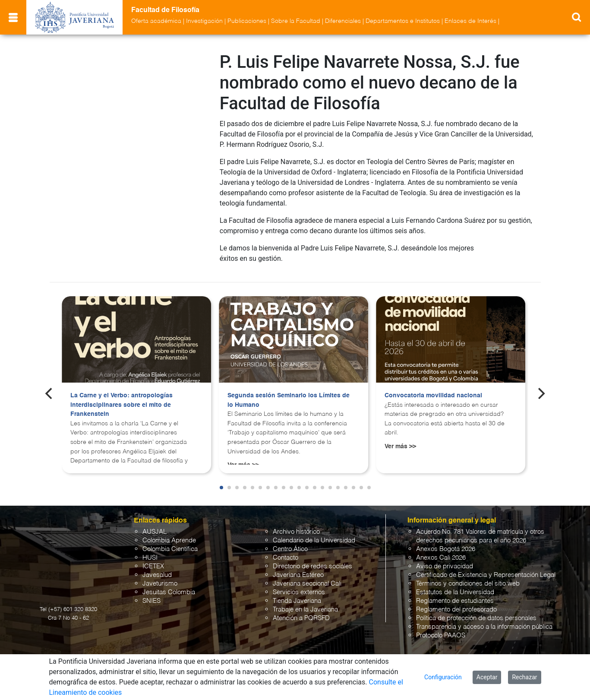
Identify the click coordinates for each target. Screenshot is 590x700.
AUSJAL (155, 532)
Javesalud (157, 575)
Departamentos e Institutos (403, 21)
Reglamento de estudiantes (455, 601)
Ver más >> (400, 447)
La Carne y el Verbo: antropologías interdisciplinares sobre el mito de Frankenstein (121, 405)
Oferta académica (156, 21)
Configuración (443, 677)
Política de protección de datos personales (476, 618)
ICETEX (153, 566)
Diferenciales (343, 21)
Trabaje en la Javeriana (305, 610)
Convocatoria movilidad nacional (433, 396)
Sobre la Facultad (296, 21)
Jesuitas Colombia (169, 592)
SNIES (151, 601)
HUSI (150, 558)
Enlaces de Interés (470, 21)
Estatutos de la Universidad (455, 592)
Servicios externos (299, 592)
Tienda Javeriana (297, 601)
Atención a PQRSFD (301, 618)
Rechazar (524, 677)
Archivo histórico (296, 532)
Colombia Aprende (169, 540)
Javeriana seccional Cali (307, 584)
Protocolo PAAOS (441, 635)
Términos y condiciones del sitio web (468, 584)
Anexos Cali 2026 (441, 558)
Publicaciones (247, 21)
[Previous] (50, 393)
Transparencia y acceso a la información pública (484, 627)
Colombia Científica (170, 549)
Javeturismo (160, 584)
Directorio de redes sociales (312, 566)
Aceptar (487, 677)
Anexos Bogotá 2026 (446, 549)
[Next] (540, 393)
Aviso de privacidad (445, 566)
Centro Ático (290, 549)
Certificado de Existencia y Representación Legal (486, 575)
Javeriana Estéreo (298, 575)
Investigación (204, 21)
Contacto (286, 558)
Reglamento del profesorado (456, 610)
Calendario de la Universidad (314, 540)
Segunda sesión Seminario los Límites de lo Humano (289, 400)
